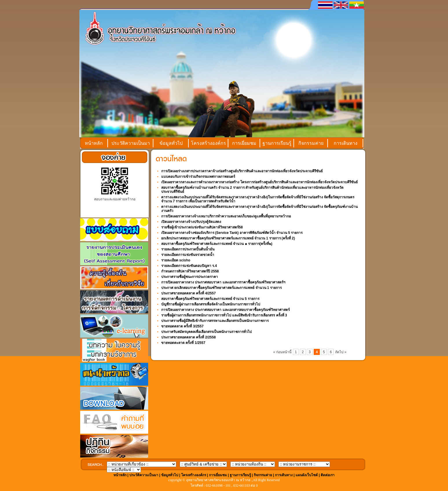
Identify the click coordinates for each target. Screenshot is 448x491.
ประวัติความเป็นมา (131, 143)
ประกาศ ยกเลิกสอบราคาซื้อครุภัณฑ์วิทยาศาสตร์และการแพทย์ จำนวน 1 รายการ (221, 288)
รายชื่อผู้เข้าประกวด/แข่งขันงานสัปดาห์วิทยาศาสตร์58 (202, 227)
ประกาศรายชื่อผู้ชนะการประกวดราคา (190, 277)
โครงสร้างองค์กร (209, 143)
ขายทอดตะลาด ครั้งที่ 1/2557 (183, 343)
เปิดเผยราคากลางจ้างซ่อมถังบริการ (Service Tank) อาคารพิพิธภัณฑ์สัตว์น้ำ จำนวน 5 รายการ (232, 233)
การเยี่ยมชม (244, 143)
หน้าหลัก (94, 143)
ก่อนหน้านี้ (284, 352)
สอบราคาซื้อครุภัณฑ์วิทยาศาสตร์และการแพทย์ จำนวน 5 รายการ (210, 299)
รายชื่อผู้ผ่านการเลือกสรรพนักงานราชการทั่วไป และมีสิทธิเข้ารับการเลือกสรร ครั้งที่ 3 (224, 315)
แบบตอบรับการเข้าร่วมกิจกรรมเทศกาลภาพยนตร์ (198, 177)
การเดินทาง (346, 143)
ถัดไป (340, 352)
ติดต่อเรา (328, 475)
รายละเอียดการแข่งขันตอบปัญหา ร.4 (189, 266)
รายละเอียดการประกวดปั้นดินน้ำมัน (188, 249)
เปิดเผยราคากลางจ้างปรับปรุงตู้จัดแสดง (191, 222)
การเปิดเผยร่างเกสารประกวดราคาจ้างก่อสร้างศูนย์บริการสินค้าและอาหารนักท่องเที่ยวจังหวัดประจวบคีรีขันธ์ (242, 171)
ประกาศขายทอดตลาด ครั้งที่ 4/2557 (188, 293)
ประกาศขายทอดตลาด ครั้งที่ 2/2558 (188, 337)
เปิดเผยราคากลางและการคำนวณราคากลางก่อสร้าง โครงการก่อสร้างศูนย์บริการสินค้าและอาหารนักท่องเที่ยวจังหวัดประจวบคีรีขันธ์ (259, 182)
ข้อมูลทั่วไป (171, 143)
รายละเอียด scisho (176, 260)
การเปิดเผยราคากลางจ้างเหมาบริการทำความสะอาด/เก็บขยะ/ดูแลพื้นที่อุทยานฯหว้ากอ (226, 216)
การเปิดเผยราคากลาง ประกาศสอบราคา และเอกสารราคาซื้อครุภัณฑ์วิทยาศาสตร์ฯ (223, 282)
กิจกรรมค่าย (311, 143)
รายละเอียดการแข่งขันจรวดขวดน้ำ (188, 255)
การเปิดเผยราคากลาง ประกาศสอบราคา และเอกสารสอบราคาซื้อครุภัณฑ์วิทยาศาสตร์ (225, 310)
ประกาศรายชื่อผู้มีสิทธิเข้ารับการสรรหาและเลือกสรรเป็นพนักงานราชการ (215, 321)
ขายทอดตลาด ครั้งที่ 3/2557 (182, 326)
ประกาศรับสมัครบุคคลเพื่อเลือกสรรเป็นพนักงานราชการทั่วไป (206, 332)
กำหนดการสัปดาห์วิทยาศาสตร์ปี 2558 (190, 271)
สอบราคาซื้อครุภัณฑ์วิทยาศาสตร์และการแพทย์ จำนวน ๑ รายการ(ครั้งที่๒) (217, 244)
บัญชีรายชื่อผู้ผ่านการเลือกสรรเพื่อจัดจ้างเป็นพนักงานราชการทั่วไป (211, 304)
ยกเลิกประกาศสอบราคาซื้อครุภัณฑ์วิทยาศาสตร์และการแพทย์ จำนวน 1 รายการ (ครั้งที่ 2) (228, 238)
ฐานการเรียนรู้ (277, 143)
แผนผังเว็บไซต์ (307, 475)
